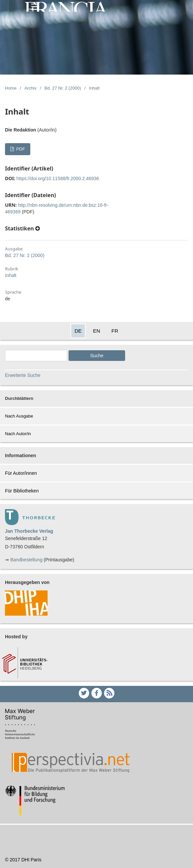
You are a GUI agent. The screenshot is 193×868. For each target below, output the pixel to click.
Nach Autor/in (18, 434)
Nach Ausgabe (19, 416)
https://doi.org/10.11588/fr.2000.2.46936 (58, 178)
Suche (97, 356)
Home (11, 88)
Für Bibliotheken (22, 491)
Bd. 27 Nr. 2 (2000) (63, 88)
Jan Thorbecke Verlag (29, 531)
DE (78, 331)
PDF (20, 149)
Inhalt (11, 275)
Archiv (31, 88)
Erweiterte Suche (23, 375)
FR (115, 331)
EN (96, 331)
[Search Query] (36, 356)
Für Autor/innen (21, 473)
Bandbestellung (26, 560)
